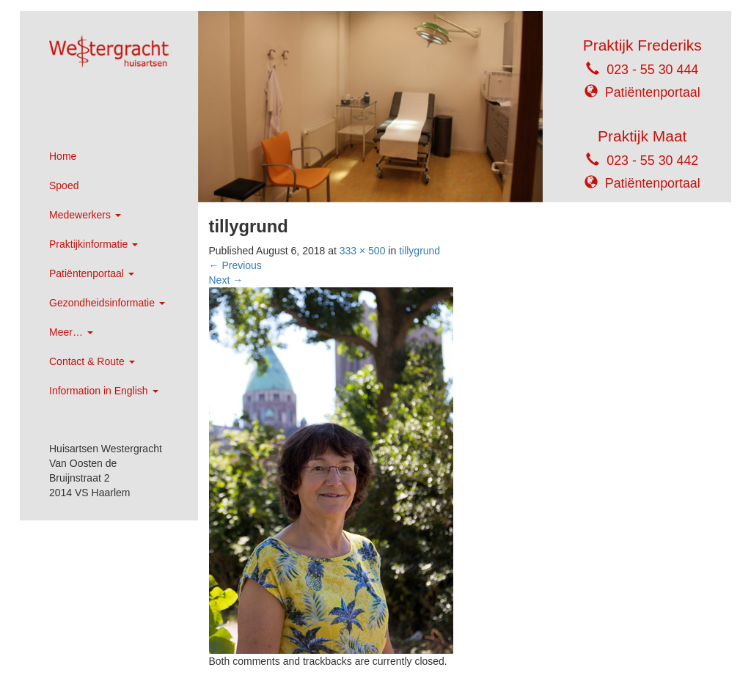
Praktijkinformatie (94, 244)
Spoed (64, 185)
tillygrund (420, 251)
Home (63, 156)
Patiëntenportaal (92, 273)
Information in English (104, 391)
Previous (235, 265)
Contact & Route (92, 361)
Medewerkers (85, 215)
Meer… (71, 332)
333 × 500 (363, 251)
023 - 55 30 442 (652, 161)
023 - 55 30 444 (652, 70)
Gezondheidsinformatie (107, 303)
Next (226, 280)
